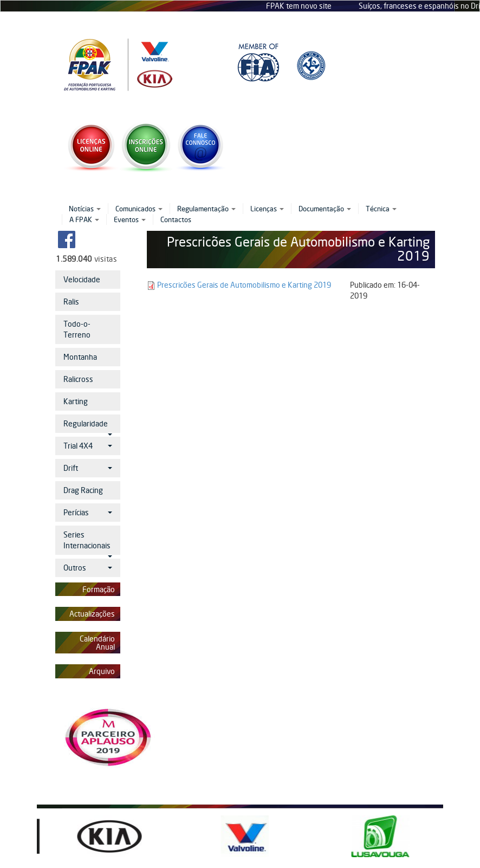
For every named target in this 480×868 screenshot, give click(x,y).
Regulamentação (206, 209)
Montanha (80, 357)
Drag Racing (83, 490)
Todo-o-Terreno (77, 329)
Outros (88, 568)
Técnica (381, 209)
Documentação (325, 209)
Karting (76, 401)
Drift (88, 468)
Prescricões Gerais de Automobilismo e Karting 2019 (244, 285)
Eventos (130, 219)
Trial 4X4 (88, 446)
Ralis (71, 302)
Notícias (85, 209)
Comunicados (139, 209)
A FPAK (84, 219)
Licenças (267, 209)
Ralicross (78, 379)
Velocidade (82, 279)
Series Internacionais (88, 542)
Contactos (176, 219)
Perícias (88, 512)
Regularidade (88, 426)
